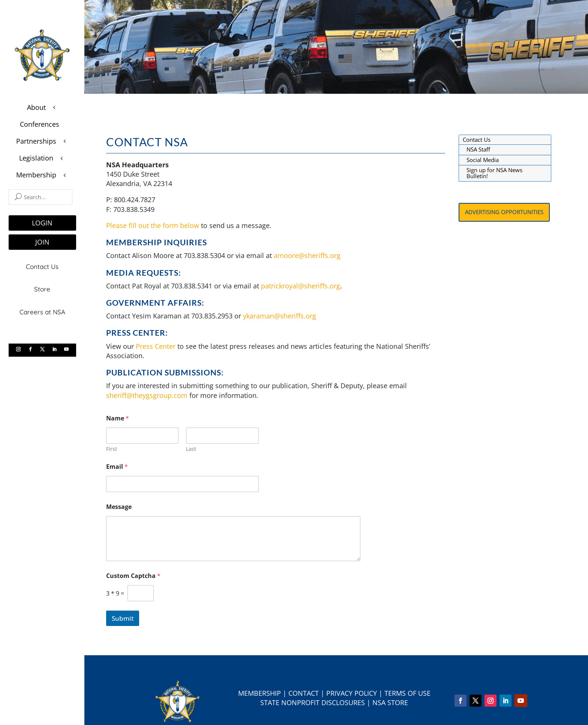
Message (119, 507)
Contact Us (42, 266)
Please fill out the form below (153, 225)
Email (117, 467)
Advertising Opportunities (504, 212)
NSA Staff (478, 149)
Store (42, 288)
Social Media (483, 160)
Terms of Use (407, 693)
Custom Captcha (133, 576)
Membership (259, 693)
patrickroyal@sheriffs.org (301, 286)
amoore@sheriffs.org (308, 255)
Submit (123, 618)
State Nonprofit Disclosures (313, 702)
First (112, 449)
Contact (304, 693)
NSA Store (390, 702)
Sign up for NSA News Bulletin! (494, 173)
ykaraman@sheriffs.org (280, 316)
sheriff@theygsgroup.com (147, 395)
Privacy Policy (352, 693)
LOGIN (42, 223)
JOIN (42, 242)
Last (191, 449)
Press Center (156, 346)
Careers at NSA (42, 311)
